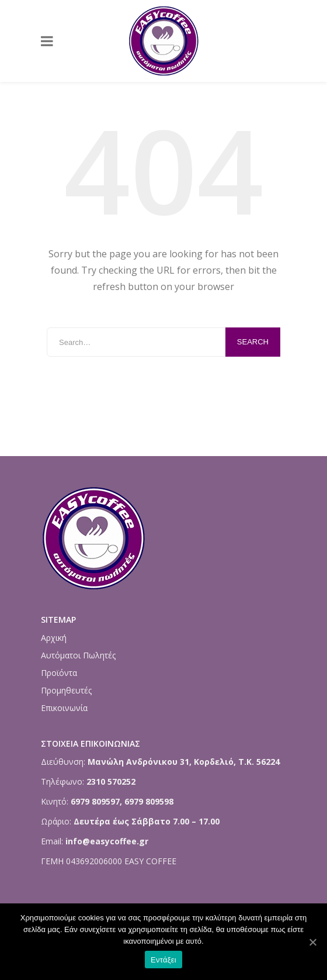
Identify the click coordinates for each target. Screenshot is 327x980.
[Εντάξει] (312, 942)
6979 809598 (149, 801)
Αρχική (54, 638)
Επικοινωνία (64, 708)
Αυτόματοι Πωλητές (78, 655)
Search (253, 342)
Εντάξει (163, 960)
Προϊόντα (59, 673)
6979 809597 (94, 801)
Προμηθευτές (66, 690)
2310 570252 (111, 781)
